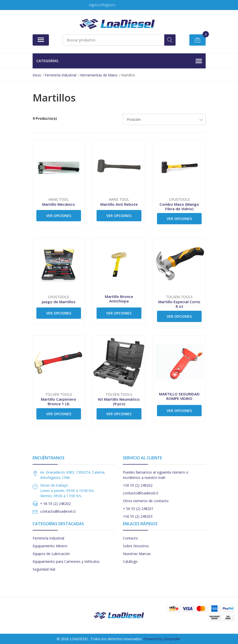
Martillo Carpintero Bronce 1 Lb (59, 401)
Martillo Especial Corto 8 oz (179, 304)
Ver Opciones (59, 216)
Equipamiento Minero (50, 546)
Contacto (130, 538)
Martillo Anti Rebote (119, 204)
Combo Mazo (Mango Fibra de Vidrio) (179, 206)
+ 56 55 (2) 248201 (138, 509)
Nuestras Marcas (137, 554)
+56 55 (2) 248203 (138, 516)
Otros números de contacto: (146, 501)
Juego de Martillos (59, 302)
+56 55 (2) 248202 (138, 485)
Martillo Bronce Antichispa (119, 299)
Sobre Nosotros (136, 546)
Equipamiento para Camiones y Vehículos (66, 561)
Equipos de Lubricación (51, 554)
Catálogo (130, 561)
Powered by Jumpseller (162, 639)
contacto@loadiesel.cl (58, 511)
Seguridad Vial (44, 569)
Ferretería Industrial (48, 538)
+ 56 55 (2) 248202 (55, 504)
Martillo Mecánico (59, 204)
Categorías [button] (119, 61)
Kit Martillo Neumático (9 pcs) (119, 401)
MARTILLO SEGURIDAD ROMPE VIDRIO (179, 396)
